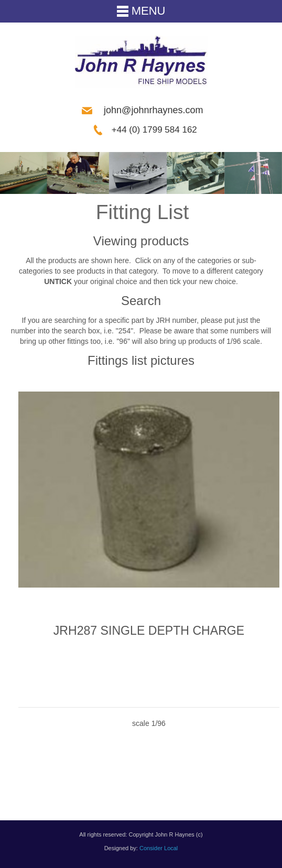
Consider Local (159, 848)
